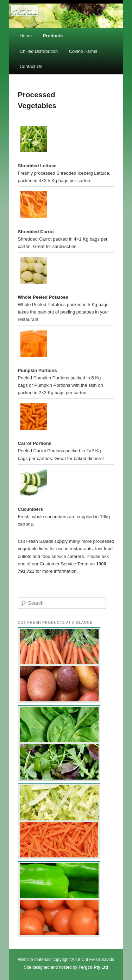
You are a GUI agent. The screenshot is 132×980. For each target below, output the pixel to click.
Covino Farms (83, 51)
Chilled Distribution (39, 51)
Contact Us (31, 66)
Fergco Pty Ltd (93, 967)
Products (53, 36)
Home (26, 36)
